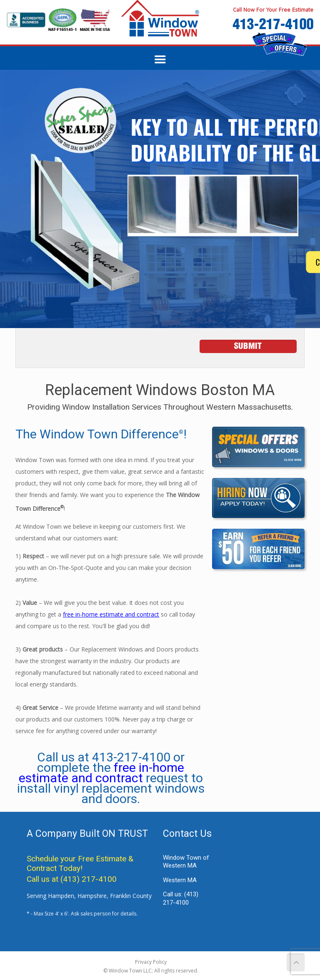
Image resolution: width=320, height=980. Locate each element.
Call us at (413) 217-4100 (72, 879)
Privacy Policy (151, 962)
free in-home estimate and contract (111, 614)
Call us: (181, 898)
